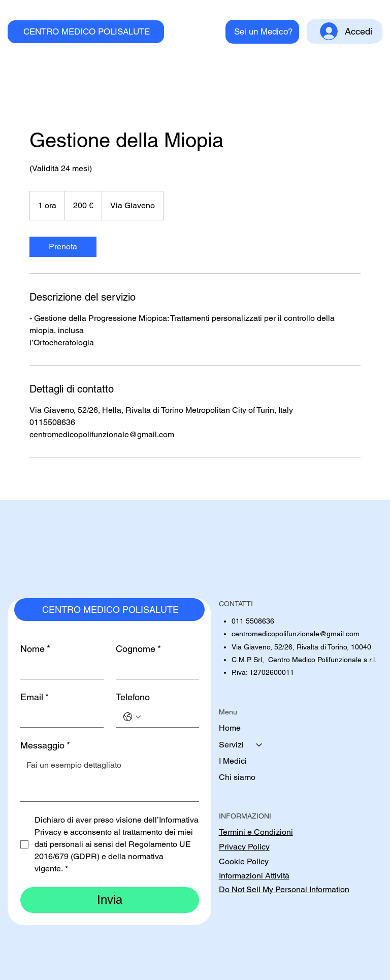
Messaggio (45, 745)
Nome (35, 649)
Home (230, 728)
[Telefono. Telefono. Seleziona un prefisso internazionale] (132, 717)
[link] (63, 247)
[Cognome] (154, 669)
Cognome (138, 649)
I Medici (233, 761)
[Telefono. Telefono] (168, 717)
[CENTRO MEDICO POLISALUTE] (86, 32)
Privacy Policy (244, 847)
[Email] (59, 717)
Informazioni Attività (254, 876)
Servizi (231, 745)
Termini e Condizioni (256, 832)
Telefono (133, 697)
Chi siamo (237, 777)
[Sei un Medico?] (262, 32)
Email (35, 697)
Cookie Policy (244, 861)
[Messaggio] (110, 778)
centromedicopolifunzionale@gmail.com (296, 634)
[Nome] (59, 669)
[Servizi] (259, 745)
